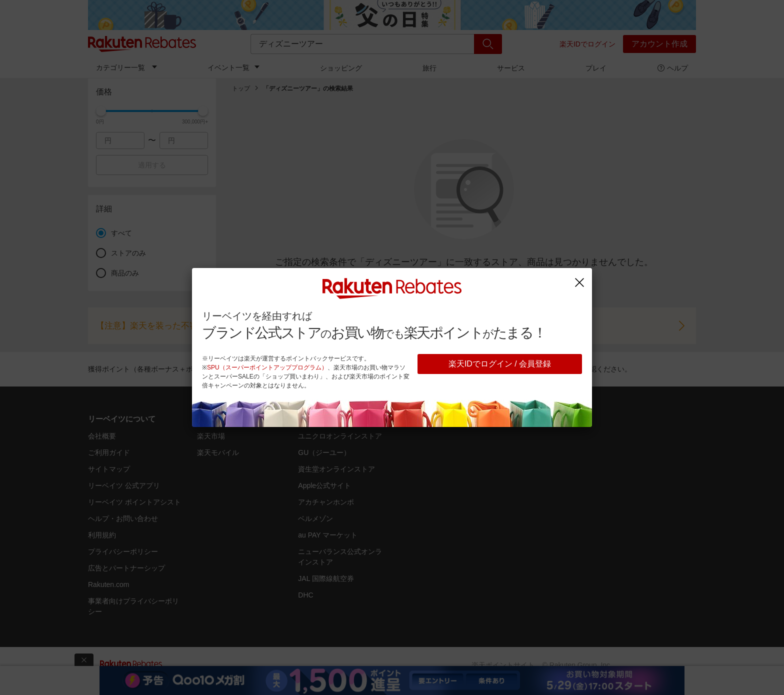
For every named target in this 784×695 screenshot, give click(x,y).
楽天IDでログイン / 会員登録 (500, 364)
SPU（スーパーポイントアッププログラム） (267, 367)
